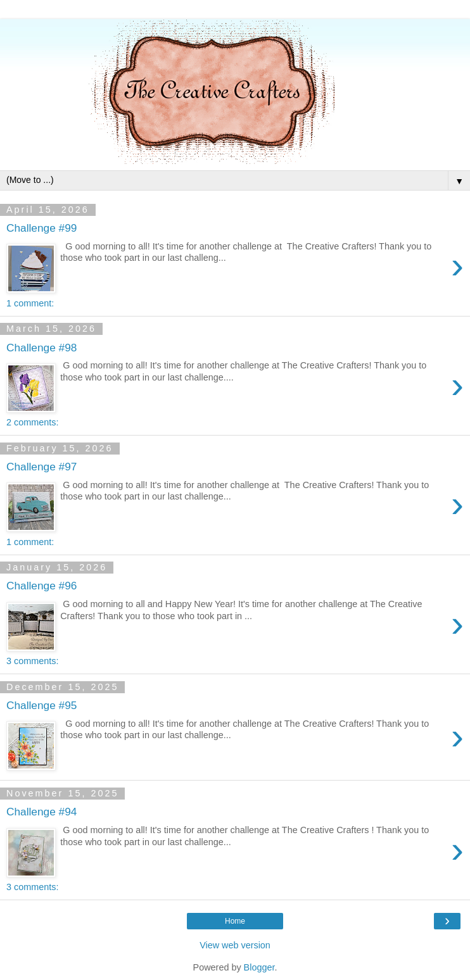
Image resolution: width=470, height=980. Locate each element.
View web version (235, 945)
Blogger (259, 967)
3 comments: (32, 661)
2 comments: (32, 422)
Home (235, 921)
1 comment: (30, 303)
